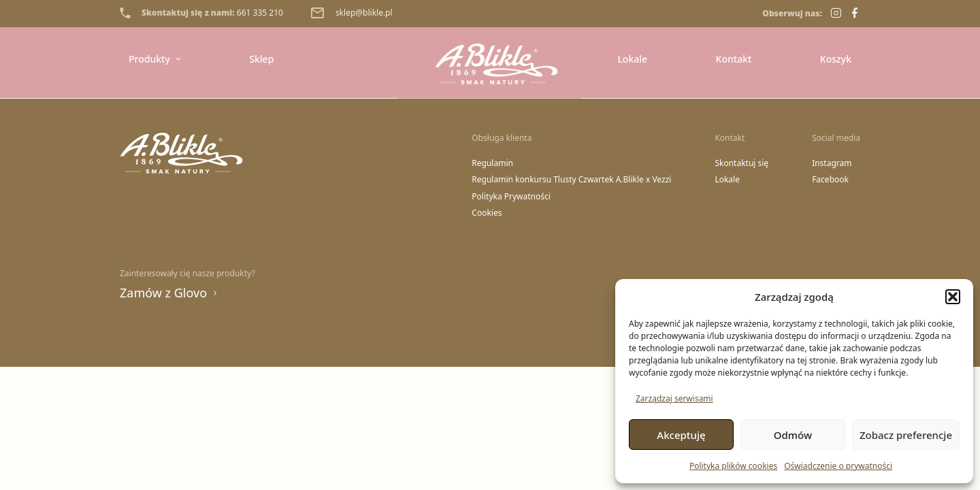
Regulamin (492, 163)
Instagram (832, 163)
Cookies (487, 213)
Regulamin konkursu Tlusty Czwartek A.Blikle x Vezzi (571, 180)
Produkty (155, 59)
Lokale (632, 59)
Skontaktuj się (741, 163)
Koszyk (836, 59)
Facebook (830, 180)
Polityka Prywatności (511, 197)
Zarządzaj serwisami (674, 398)
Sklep (261, 59)
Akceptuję (681, 435)
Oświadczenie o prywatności (838, 466)
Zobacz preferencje (906, 435)
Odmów (793, 435)
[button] (953, 297)
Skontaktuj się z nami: (201, 13)
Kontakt (734, 59)
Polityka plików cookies (733, 466)
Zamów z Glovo (169, 293)
